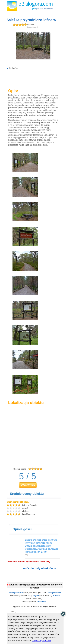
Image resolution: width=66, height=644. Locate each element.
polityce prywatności (41, 641)
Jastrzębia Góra (15, 593)
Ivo (26, 555)
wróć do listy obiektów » (40, 568)
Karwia (56, 596)
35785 (42, 562)
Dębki (36, 596)
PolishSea (42, 602)
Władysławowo (54, 593)
